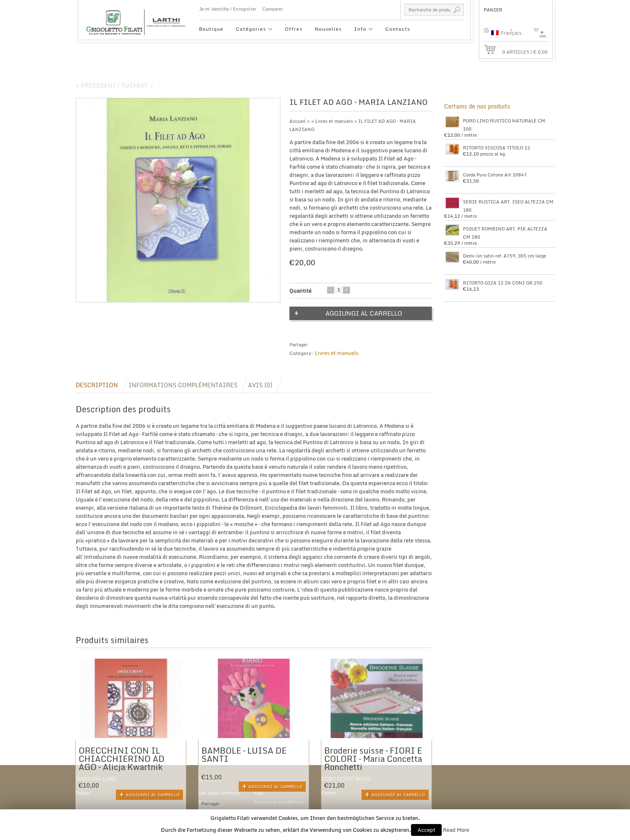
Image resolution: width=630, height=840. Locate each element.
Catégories (251, 30)
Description (97, 385)
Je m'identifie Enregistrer (228, 9)
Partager (298, 345)
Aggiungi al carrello (364, 313)
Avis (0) (260, 385)
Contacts (398, 29)
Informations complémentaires (183, 385)
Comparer (273, 9)
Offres (294, 29)
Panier (84, 793)
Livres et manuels (334, 121)
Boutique (211, 29)
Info (360, 30)
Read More (456, 830)
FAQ (259, 793)
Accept (426, 830)
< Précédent (96, 85)
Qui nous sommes (219, 793)
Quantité (300, 291)
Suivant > (137, 85)
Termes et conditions (279, 802)
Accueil (298, 121)
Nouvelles (328, 29)
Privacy (208, 802)
